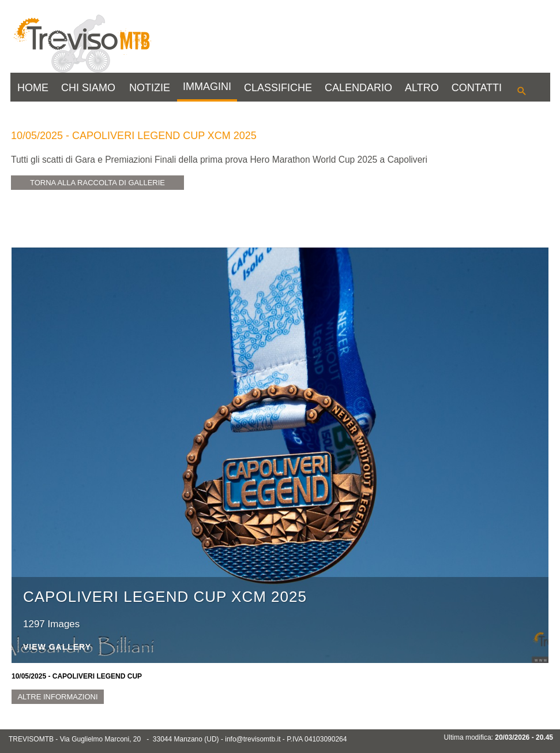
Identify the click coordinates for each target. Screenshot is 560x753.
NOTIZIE (150, 88)
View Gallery (57, 647)
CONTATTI (477, 88)
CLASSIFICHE (278, 88)
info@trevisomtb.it (253, 739)
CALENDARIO (358, 88)
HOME (33, 88)
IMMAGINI (207, 87)
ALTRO (422, 88)
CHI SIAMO (88, 88)
